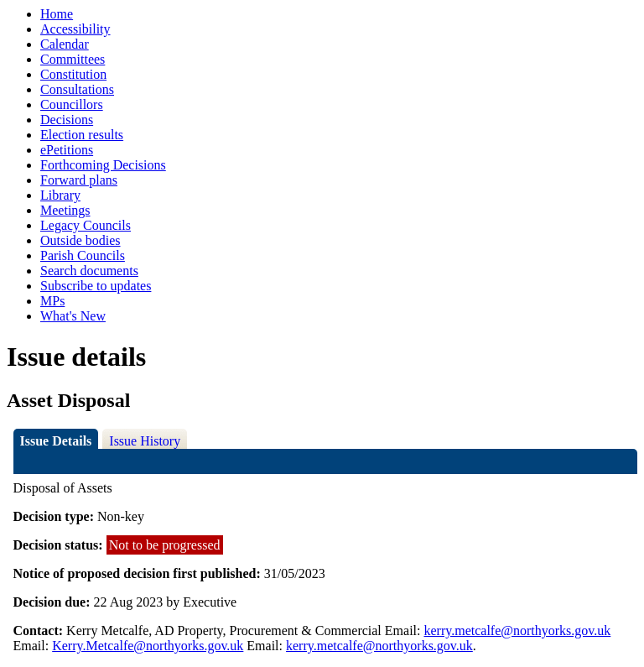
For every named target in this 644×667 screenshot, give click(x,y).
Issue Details (56, 441)
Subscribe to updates (96, 286)
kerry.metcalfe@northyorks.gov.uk (517, 631)
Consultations (77, 89)
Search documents (89, 271)
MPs (52, 301)
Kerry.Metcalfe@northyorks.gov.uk (148, 646)
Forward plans (79, 180)
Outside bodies (80, 240)
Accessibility (75, 29)
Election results (82, 135)
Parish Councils (83, 255)
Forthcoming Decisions (103, 165)
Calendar (65, 44)
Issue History (145, 441)
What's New (73, 316)
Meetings (65, 210)
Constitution (73, 74)
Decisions (67, 120)
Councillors (72, 104)
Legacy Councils (86, 225)
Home (57, 14)
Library (60, 195)
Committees (73, 59)
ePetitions (67, 150)
